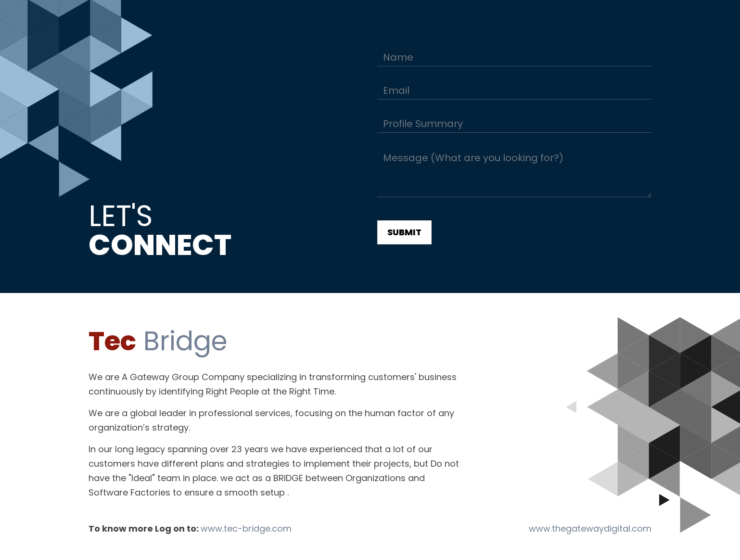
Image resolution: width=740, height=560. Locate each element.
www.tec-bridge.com (246, 528)
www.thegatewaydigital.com (590, 528)
